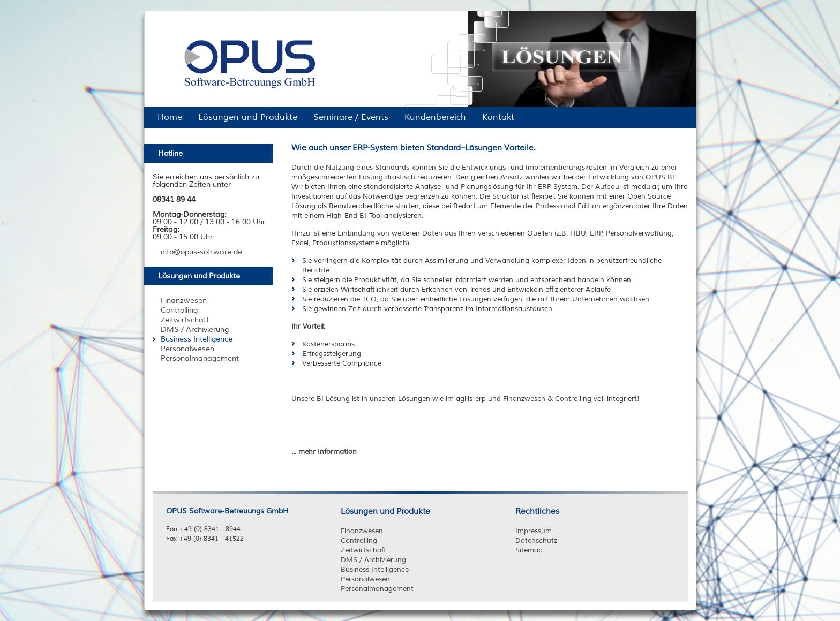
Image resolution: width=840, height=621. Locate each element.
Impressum (534, 531)
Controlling (359, 541)
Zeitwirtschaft (363, 550)
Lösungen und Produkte (385, 512)
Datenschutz (536, 541)
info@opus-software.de (201, 252)
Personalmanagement (377, 589)
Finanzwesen (362, 531)
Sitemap (529, 550)
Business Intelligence (375, 570)
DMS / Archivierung (373, 560)
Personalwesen (365, 579)
